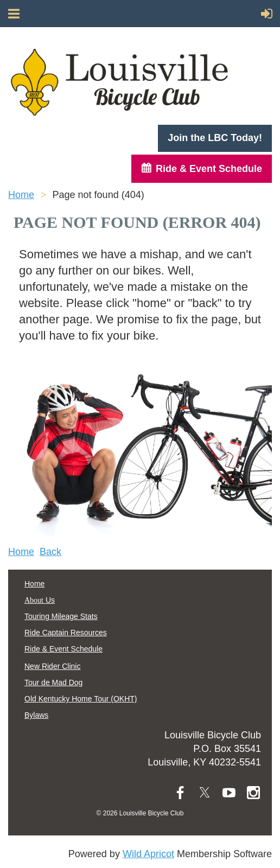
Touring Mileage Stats (61, 616)
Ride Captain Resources (66, 633)
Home (21, 195)
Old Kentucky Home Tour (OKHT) (81, 699)
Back (50, 552)
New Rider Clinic (52, 666)
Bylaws (36, 715)
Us (40, 600)
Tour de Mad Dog (53, 682)
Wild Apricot (148, 854)
